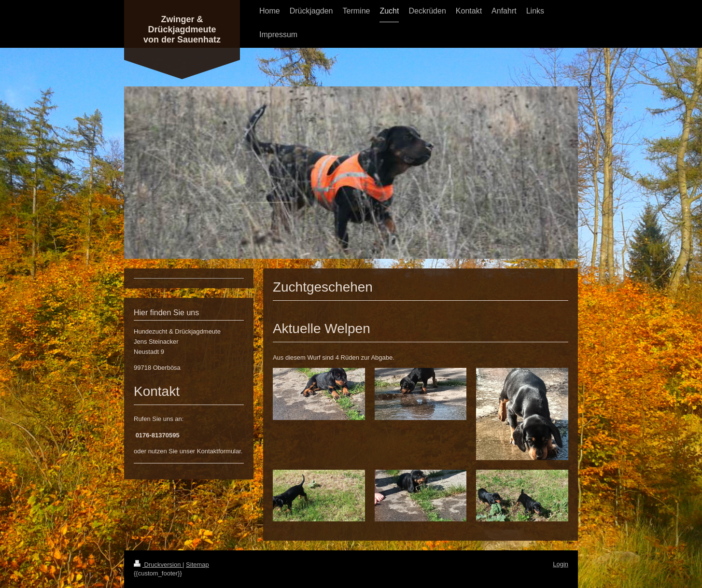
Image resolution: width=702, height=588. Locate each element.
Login (561, 564)
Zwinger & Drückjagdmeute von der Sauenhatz (182, 29)
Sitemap (197, 565)
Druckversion (158, 565)
